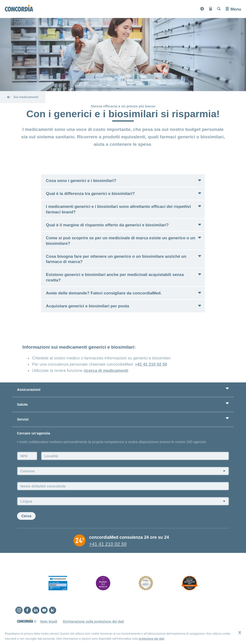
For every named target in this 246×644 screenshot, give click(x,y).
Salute (22, 404)
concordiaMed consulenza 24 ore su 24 (129, 537)
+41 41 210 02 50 (151, 364)
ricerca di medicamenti (106, 370)
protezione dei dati (152, 639)
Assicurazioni (29, 389)
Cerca (26, 516)
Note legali (49, 621)
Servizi (23, 419)
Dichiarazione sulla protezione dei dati (93, 621)
